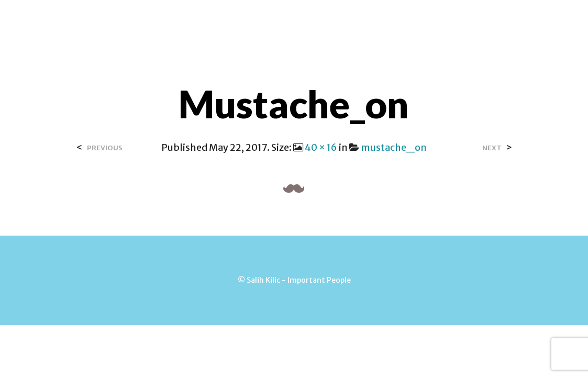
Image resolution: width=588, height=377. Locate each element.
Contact (305, 20)
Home (194, 20)
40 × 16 (321, 147)
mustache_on (394, 147)
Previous (105, 148)
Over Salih (246, 20)
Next (492, 148)
